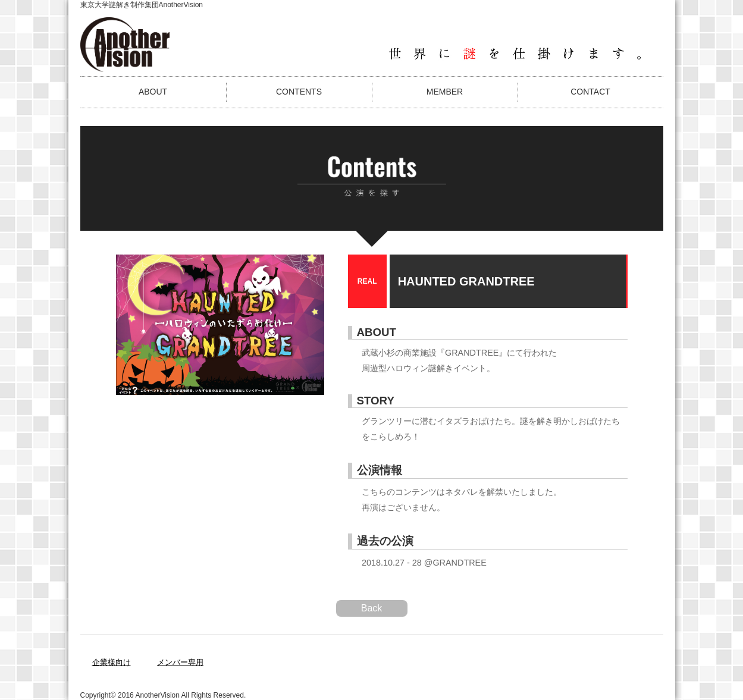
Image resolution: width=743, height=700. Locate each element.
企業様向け (112, 662)
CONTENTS (299, 92)
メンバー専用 (180, 662)
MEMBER (445, 92)
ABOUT (153, 92)
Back (372, 608)
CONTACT (590, 92)
